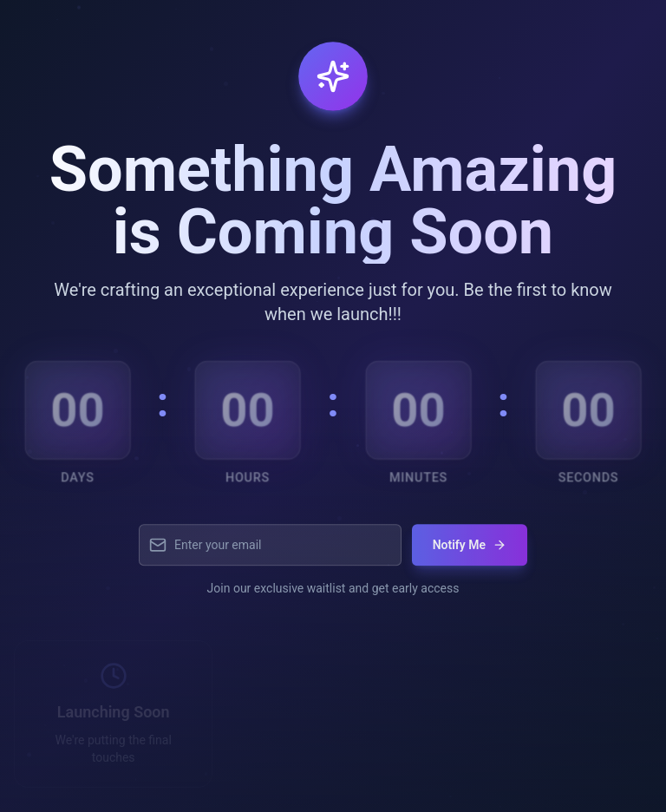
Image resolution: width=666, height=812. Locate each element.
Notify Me (470, 552)
